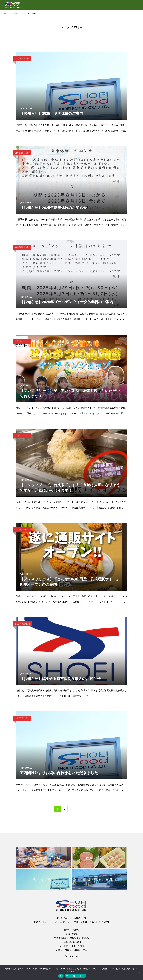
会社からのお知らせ (22, 624)
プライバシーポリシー (76, 976)
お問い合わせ (22, 718)
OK (61, 976)
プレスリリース (22, 341)
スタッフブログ (22, 435)
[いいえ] (140, 973)
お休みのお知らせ (22, 59)
